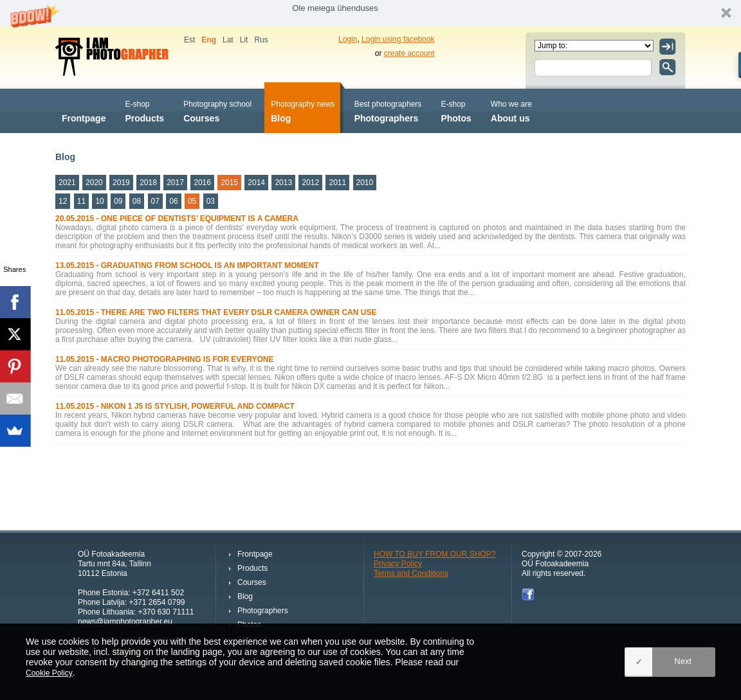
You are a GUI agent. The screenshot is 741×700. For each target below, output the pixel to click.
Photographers (388, 110)
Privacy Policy (398, 564)
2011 (337, 183)
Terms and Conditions (411, 573)
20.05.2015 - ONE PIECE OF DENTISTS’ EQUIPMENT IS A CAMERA (177, 219)
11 (81, 201)
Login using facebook (398, 39)
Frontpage (84, 110)
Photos (456, 110)
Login (348, 39)
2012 (310, 183)
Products (144, 110)
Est (189, 40)
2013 (283, 183)
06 (173, 201)
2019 (121, 183)
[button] (370, 13)
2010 (365, 183)
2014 (256, 183)
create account (409, 53)
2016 (202, 183)
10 (99, 201)
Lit (244, 40)
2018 (148, 183)
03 (211, 201)
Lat (228, 40)
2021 (67, 183)
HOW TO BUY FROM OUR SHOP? (435, 554)
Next (683, 661)
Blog (303, 110)
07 (155, 201)
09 (118, 201)
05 (192, 201)
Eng (209, 40)
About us (511, 110)
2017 (175, 183)
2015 (229, 183)
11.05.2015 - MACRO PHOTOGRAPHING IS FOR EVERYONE (164, 359)
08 (137, 201)
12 (63, 201)
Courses (217, 110)
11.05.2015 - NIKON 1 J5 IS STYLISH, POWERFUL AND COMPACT (175, 406)
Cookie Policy (49, 673)
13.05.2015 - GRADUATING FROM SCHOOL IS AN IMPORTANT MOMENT (187, 265)
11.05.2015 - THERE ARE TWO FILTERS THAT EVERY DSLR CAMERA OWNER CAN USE (216, 312)
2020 (94, 183)
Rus (261, 40)
